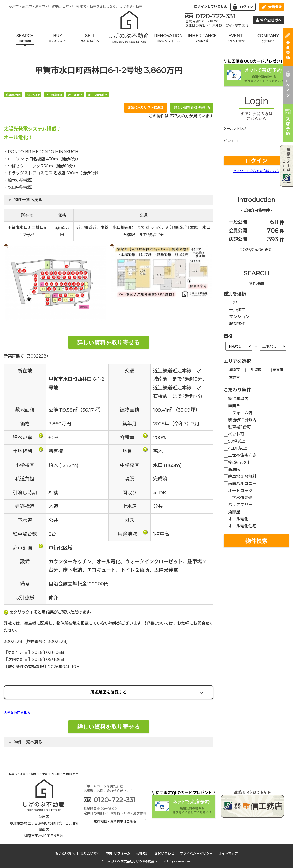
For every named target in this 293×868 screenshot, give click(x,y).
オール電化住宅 (240, 526)
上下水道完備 (238, 498)
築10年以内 (236, 399)
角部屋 (232, 512)
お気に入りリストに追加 (146, 107)
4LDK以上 (235, 448)
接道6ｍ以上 (237, 462)
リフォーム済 (238, 413)
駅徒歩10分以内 (240, 420)
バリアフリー (238, 505)
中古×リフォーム (118, 853)
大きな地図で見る (17, 713)
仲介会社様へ (269, 20)
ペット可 (234, 434)
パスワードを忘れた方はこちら (256, 171)
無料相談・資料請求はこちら (115, 821)
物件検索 (256, 541)
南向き (232, 406)
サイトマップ (228, 853)
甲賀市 (253, 370)
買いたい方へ (65, 853)
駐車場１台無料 (240, 477)
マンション (236, 317)
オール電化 (236, 519)
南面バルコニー (240, 484)
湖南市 (232, 370)
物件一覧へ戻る (26, 200)
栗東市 (275, 370)
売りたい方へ (90, 853)
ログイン (256, 161)
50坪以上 (234, 441)
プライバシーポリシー (196, 853)
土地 (230, 303)
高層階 (232, 469)
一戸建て (234, 310)
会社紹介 (142, 853)
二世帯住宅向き (240, 455)
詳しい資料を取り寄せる (192, 107)
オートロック (238, 491)
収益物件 (234, 324)
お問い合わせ (164, 853)
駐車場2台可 (237, 427)
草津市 (232, 378)
